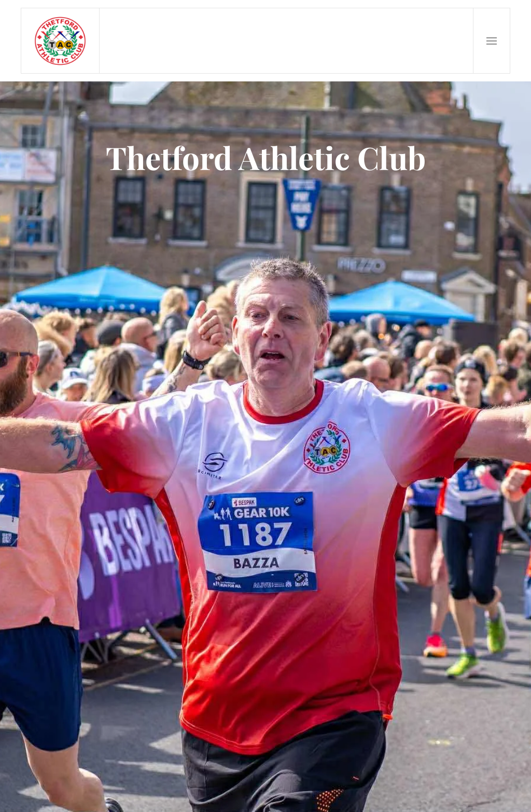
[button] (492, 41)
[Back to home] (60, 41)
